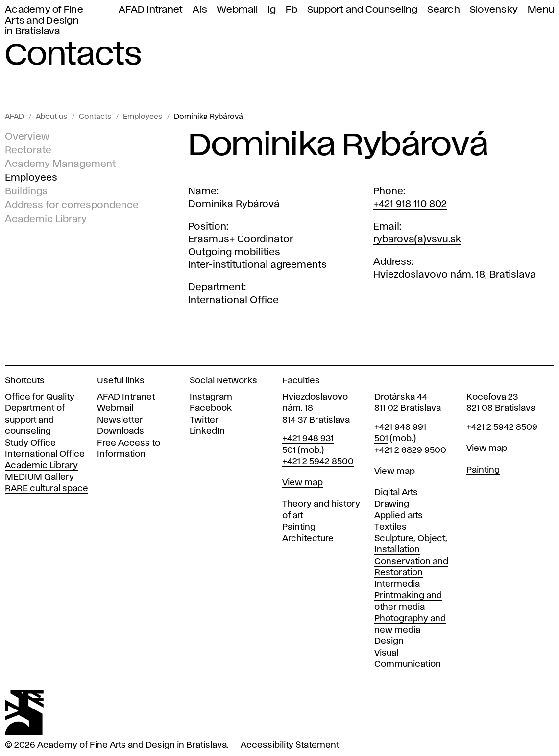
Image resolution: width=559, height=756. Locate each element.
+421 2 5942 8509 (502, 427)
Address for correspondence (72, 205)
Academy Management (60, 164)
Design (389, 641)
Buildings (26, 191)
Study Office (30, 443)
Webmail (237, 10)
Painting (299, 527)
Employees (143, 117)
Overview (27, 137)
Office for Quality (40, 397)
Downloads (121, 431)
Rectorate (28, 150)
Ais (200, 10)
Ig (272, 10)
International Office (45, 454)
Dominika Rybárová (208, 117)
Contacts (95, 117)
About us (51, 117)
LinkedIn (207, 431)
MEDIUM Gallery (39, 477)
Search (444, 10)
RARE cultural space (47, 489)
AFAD (14, 117)
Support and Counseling (363, 10)
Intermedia (397, 584)
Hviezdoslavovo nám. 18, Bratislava (455, 275)
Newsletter (120, 420)
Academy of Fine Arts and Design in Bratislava (44, 21)
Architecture (308, 539)
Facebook (211, 408)
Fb (292, 10)
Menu (541, 10)
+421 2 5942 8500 (318, 462)
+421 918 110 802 (410, 204)
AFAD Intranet (151, 10)
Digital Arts (396, 493)
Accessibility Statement (290, 745)
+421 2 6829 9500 (410, 450)
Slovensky (494, 10)
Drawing (392, 504)
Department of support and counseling (35, 420)
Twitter (204, 420)
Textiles (390, 527)
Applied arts (399, 516)
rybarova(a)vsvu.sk (417, 239)
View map (303, 483)
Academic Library (46, 219)
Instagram (211, 397)
